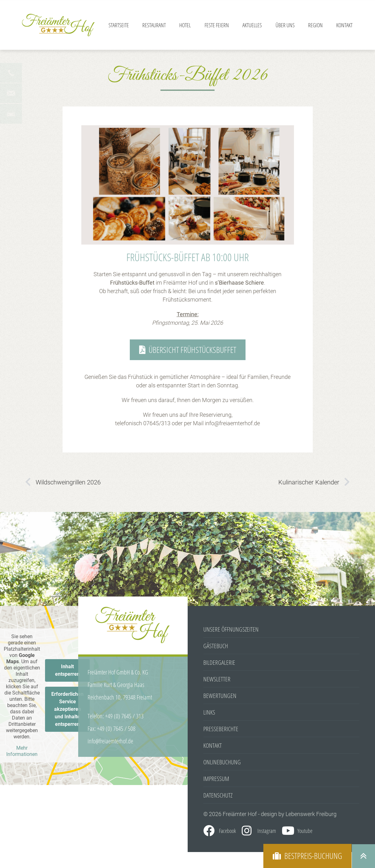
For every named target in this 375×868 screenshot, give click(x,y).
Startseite (119, 25)
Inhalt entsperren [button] (67, 671)
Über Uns (285, 25)
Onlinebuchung (222, 763)
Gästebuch (216, 646)
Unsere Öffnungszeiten (231, 630)
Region (315, 25)
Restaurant (154, 25)
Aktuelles (252, 25)
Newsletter (217, 680)
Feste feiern (217, 25)
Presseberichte (221, 729)
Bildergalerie (219, 663)
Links (209, 713)
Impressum (216, 779)
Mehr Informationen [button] (22, 751)
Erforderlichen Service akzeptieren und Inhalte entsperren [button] (67, 709)
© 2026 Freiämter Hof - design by (244, 815)
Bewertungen (220, 696)
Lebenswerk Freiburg (311, 815)
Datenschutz (218, 796)
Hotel (185, 25)
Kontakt (344, 25)
